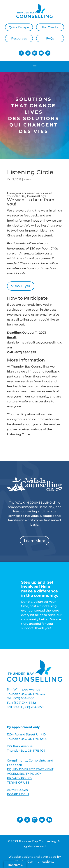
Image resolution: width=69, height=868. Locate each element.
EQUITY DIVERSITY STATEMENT (30, 769)
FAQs (50, 38)
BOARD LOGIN (18, 794)
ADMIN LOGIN (18, 790)
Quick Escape (19, 27)
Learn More (34, 541)
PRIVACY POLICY (20, 778)
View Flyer (21, 286)
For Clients (50, 27)
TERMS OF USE (18, 783)
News (27, 179)
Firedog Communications (34, 862)
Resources (19, 38)
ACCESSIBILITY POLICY (24, 774)
